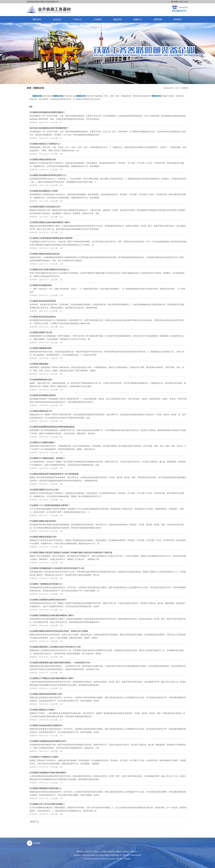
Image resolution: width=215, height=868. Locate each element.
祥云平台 (112, 859)
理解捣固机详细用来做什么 (50, 788)
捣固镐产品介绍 (45, 332)
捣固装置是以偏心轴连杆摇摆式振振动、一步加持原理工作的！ (65, 663)
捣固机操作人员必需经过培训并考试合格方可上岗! (60, 647)
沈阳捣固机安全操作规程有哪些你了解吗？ (57, 615)
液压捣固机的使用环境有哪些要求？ (54, 128)
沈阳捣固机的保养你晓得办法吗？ (53, 741)
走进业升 (57, 19)
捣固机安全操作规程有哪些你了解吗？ (55, 222)
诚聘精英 (158, 19)
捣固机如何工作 (45, 411)
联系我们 (178, 19)
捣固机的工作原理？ (47, 710)
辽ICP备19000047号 (92, 859)
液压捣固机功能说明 (47, 395)
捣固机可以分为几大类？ (49, 490)
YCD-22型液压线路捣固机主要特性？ (54, 505)
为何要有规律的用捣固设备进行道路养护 (56, 238)
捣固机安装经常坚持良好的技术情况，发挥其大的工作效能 (63, 631)
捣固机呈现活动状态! (48, 521)
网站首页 (37, 19)
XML (186, 2)
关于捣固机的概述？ (47, 442)
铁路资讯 (118, 19)
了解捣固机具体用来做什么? (51, 584)
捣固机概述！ (44, 364)
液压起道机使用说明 (47, 301)
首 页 (177, 88)
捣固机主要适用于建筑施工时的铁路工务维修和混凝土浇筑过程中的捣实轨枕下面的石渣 (76, 553)
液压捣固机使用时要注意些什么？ (53, 175)
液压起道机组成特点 (47, 317)
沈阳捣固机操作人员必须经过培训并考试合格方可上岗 (61, 568)
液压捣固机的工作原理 (48, 191)
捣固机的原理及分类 (47, 159)
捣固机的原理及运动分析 (49, 254)
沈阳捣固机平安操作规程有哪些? (53, 773)
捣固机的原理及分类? (48, 537)
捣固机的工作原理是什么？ (50, 144)
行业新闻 (34, 112)
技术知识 (34, 128)
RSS (181, 2)
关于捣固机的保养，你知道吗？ (52, 458)
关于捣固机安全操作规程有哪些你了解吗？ (57, 678)
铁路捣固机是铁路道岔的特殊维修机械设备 (57, 427)
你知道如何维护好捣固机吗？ (51, 725)
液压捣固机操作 (45, 285)
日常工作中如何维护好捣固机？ (52, 804)
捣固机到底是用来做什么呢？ (51, 694)
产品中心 (77, 19)
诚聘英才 (127, 852)
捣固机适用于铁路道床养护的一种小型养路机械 (59, 474)
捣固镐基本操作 (45, 348)
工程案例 (97, 19)
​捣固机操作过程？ (46, 380)
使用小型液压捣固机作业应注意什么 (54, 270)
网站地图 (175, 2)
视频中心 (138, 19)
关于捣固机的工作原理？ (49, 757)
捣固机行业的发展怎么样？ (50, 207)
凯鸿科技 (128, 859)
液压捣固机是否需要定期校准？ (52, 112)
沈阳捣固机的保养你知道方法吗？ (53, 600)
